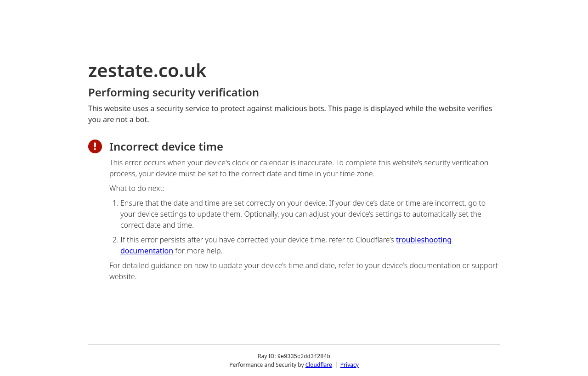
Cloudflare (319, 364)
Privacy (350, 364)
